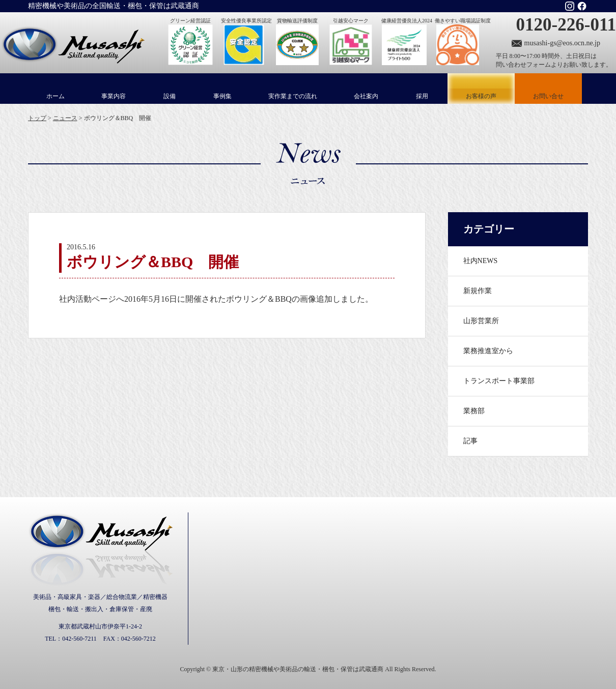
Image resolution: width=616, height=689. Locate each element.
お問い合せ (548, 96)
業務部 (474, 411)
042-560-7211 (79, 639)
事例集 (222, 96)
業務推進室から (488, 351)
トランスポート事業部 (499, 381)
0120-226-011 (566, 25)
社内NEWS (481, 261)
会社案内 (366, 96)
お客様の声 (481, 89)
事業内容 (114, 96)
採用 (422, 96)
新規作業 (478, 291)
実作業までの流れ (293, 96)
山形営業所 (481, 321)
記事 (470, 441)
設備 (170, 96)
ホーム (55, 96)
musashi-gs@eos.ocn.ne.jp (562, 43)
